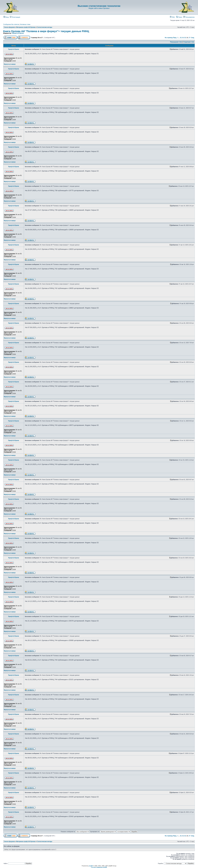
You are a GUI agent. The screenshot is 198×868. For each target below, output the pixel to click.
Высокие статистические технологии (99, 6)
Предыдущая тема (176, 42)
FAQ (172, 17)
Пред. (175, 38)
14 (183, 38)
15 (185, 38)
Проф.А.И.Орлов (18, 33)
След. (193, 38)
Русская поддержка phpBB (99, 867)
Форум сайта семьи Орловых (99, 8)
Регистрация (15, 17)
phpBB (91, 866)
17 (189, 38)
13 (181, 38)
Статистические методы (44, 27)
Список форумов (9, 27)
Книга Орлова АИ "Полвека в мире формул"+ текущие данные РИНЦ (46, 31)
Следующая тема (189, 42)
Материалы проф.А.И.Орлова (26, 27)
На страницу (169, 38)
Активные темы (25, 24)
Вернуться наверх (10, 64)
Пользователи (189, 17)
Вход (6, 17)
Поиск (179, 17)
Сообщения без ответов (11, 24)
